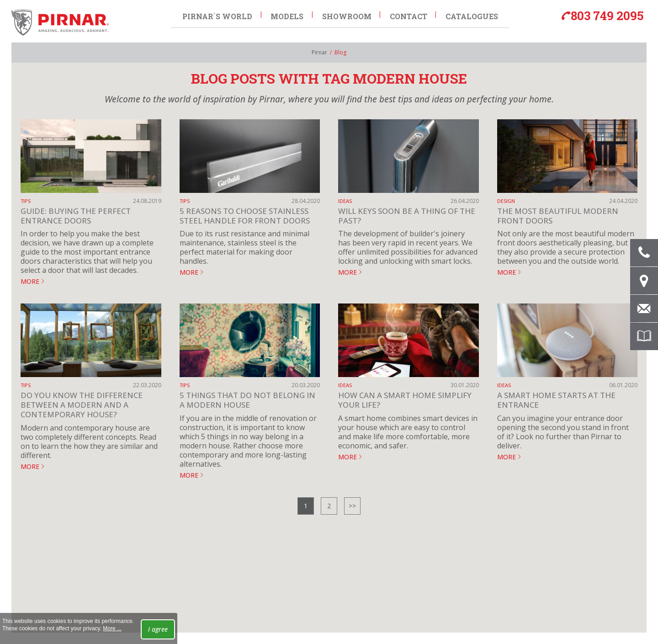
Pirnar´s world (217, 14)
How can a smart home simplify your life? (405, 400)
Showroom (347, 14)
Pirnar (319, 52)
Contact (409, 14)
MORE (30, 281)
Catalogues (473, 14)
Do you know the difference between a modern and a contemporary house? (82, 405)
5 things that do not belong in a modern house (247, 400)
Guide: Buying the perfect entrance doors (76, 216)
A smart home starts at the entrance (556, 400)
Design (506, 201)
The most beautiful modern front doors (558, 216)
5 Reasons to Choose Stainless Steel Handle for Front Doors (245, 216)
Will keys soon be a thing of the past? (407, 216)
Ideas (345, 201)
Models (287, 14)
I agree (158, 629)
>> (352, 506)
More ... (112, 628)
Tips (26, 201)
